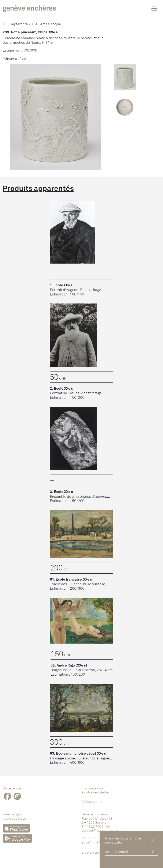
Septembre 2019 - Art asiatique (32, 24)
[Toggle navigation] (154, 8)
